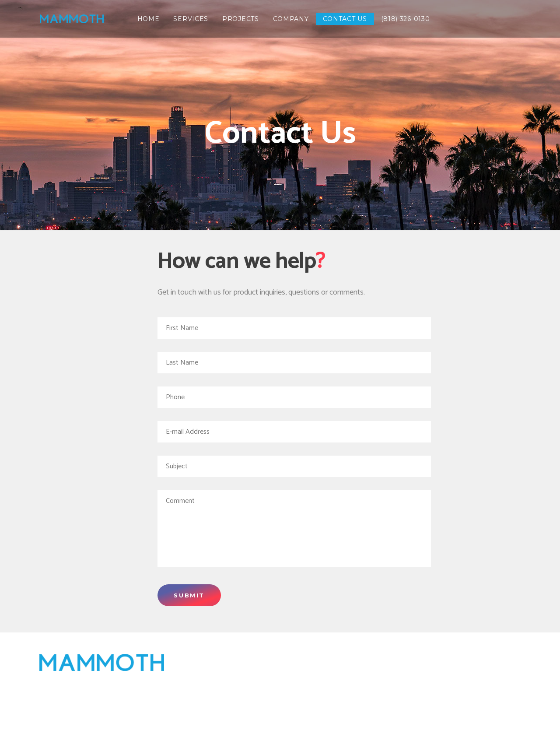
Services (494, 662)
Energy (489, 688)
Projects (492, 675)
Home (446, 662)
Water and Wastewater (462, 700)
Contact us (423, 713)
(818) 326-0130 (494, 713)
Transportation (420, 688)
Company (360, 713)
